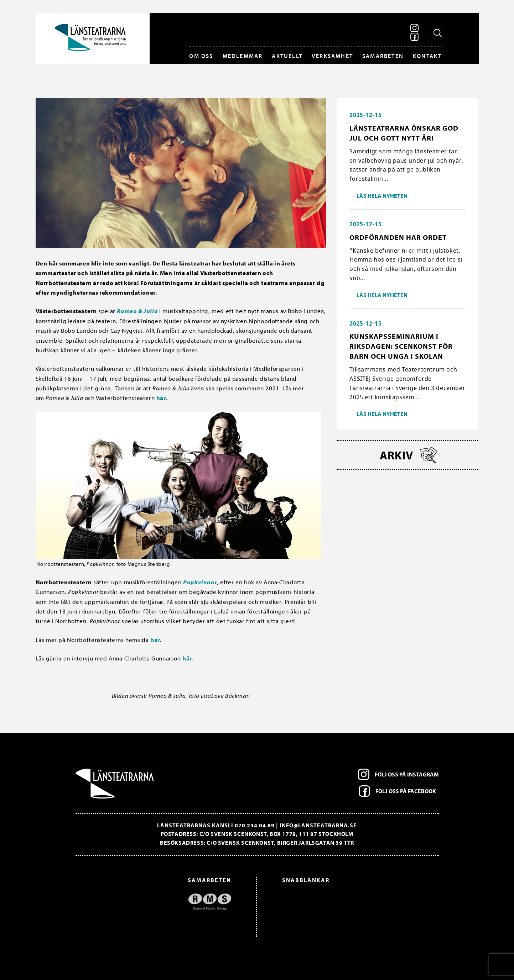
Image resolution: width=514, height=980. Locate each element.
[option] (157, 902)
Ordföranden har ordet (398, 237)
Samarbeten (383, 56)
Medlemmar (243, 56)
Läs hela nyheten (382, 196)
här (161, 398)
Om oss (201, 56)
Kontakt (427, 56)
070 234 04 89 (255, 825)
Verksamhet (332, 56)
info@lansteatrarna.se (318, 825)
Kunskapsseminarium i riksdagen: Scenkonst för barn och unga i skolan (401, 346)
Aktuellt (287, 56)
